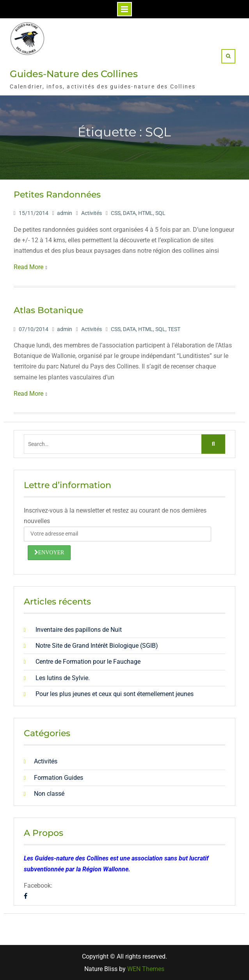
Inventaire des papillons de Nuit (79, 630)
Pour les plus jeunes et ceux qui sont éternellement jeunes (115, 694)
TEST (174, 329)
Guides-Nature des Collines (74, 74)
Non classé (49, 794)
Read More (28, 267)
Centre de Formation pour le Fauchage (88, 662)
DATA (129, 213)
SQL (160, 213)
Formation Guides (59, 778)
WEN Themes (146, 969)
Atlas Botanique (48, 310)
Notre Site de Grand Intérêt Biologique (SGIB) (97, 646)
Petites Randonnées (57, 195)
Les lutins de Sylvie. (63, 678)
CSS (116, 213)
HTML (146, 213)
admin (65, 213)
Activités (92, 213)
